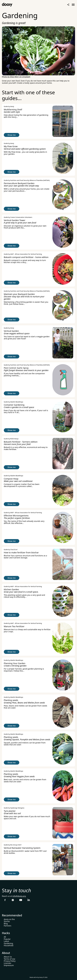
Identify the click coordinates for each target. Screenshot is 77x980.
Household (9, 945)
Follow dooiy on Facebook (5, 900)
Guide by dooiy (9, 107)
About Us (8, 957)
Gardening (8, 943)
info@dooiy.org (19, 896)
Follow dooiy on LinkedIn (29, 900)
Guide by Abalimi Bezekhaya (13, 402)
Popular (7, 939)
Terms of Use (9, 959)
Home (7, 5)
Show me (12, 135)
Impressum (9, 965)
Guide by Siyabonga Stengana (14, 808)
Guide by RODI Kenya (11, 439)
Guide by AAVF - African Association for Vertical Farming (23, 254)
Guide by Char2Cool (11, 550)
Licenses (7, 963)
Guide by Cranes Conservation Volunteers (18, 217)
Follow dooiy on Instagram (13, 900)
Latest (6, 941)
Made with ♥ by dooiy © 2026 (38, 977)
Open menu (73, 5)
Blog (6, 924)
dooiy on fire (9, 919)
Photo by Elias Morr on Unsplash (16, 77)
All (5, 937)
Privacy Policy (10, 961)
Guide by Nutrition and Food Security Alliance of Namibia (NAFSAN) (27, 180)
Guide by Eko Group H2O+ (13, 845)
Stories (7, 921)
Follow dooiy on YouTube (21, 900)
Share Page (68, 5)
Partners (8, 926)
